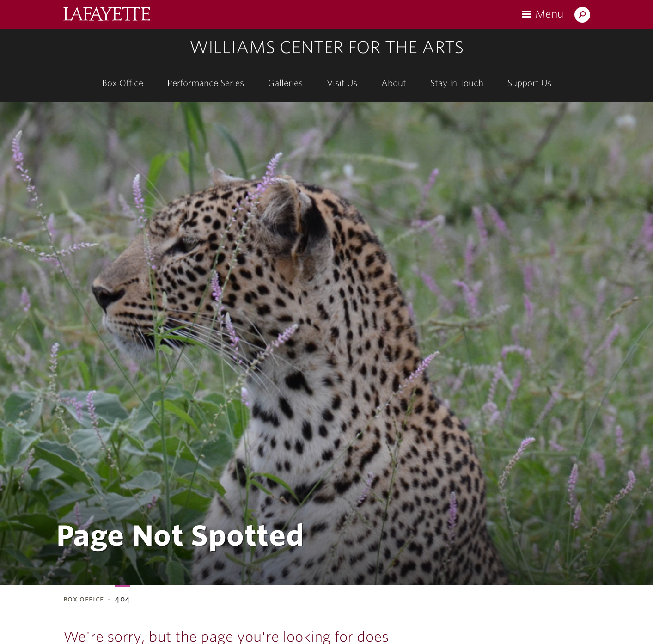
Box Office (123, 83)
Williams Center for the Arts (326, 47)
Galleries (285, 83)
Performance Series (206, 83)
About (394, 83)
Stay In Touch (457, 83)
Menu (549, 14)
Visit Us (342, 83)
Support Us (529, 83)
